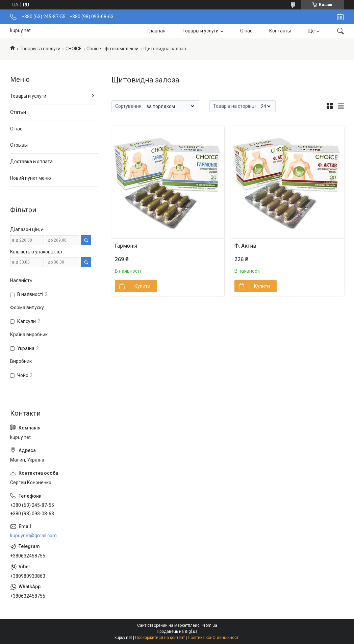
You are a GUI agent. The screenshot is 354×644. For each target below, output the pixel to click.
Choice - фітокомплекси (112, 49)
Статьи (18, 112)
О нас (246, 31)
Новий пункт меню (31, 178)
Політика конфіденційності (214, 638)
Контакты (280, 31)
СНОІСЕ (74, 49)
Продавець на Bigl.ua (177, 631)
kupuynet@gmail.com (33, 536)
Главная (157, 31)
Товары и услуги (200, 31)
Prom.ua (209, 625)
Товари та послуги (40, 49)
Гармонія (126, 246)
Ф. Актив (245, 246)
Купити (142, 286)
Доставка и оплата (31, 162)
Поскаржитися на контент (160, 638)
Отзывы (19, 145)
